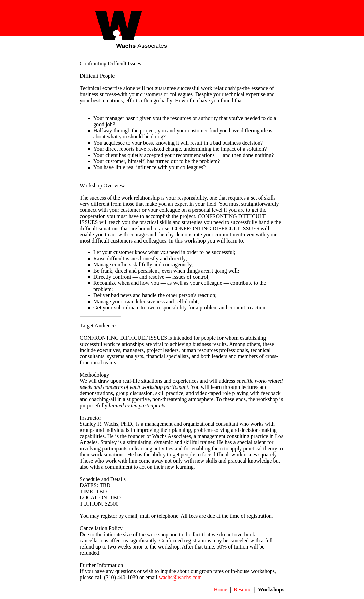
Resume (243, 590)
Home (221, 590)
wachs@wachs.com (180, 577)
